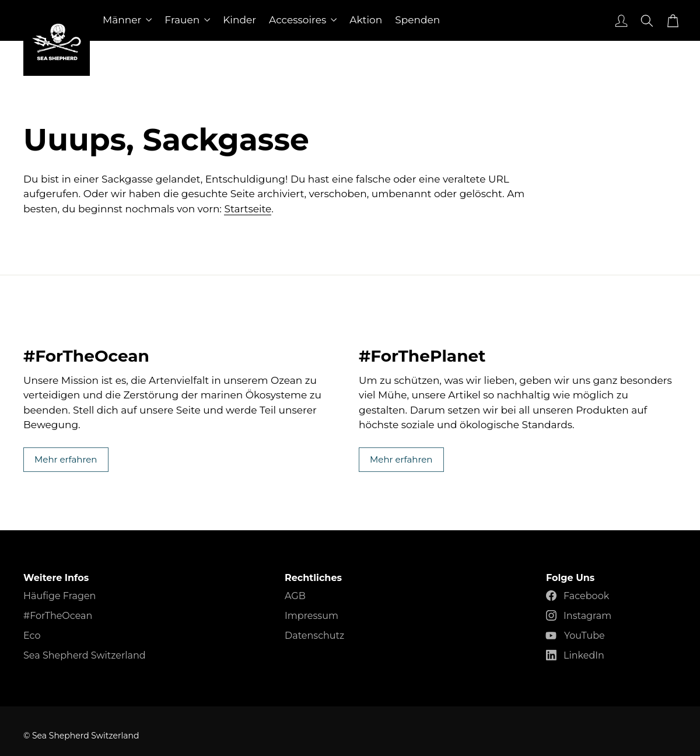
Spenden (417, 20)
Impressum (311, 616)
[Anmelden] (620, 20)
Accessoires (303, 20)
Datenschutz (314, 636)
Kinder (239, 20)
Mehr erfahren (182, 330)
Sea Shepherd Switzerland (85, 655)
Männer (127, 20)
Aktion (366, 20)
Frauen (187, 20)
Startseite (248, 209)
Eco (32, 636)
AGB (295, 596)
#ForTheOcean (58, 616)
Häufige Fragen (60, 596)
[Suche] (646, 20)
